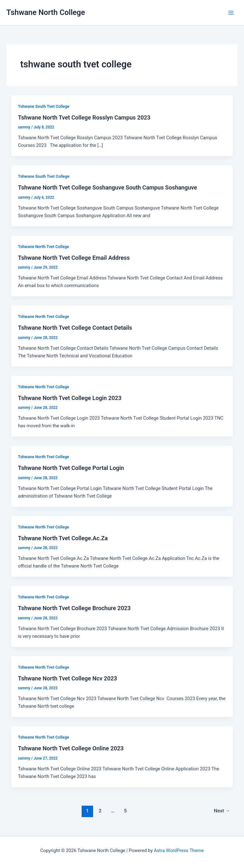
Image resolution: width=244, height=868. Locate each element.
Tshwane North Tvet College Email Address (74, 258)
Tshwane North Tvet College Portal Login (71, 468)
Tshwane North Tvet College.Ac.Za (63, 538)
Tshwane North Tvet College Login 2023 (70, 398)
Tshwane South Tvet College (44, 106)
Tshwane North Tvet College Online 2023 (71, 748)
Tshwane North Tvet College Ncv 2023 (67, 678)
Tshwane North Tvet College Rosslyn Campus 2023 (84, 117)
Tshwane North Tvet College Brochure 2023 (74, 608)
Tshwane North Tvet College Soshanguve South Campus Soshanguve (107, 187)
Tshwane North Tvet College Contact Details (75, 328)
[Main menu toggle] (231, 13)
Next (222, 811)
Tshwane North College (46, 12)
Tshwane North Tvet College (43, 247)
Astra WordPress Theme (179, 851)
